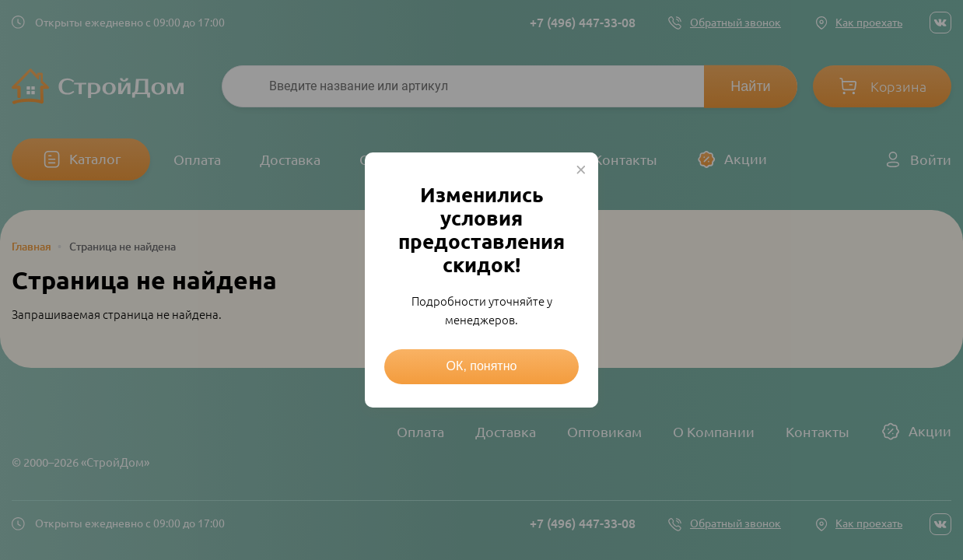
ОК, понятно (482, 366)
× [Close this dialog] (581, 170)
